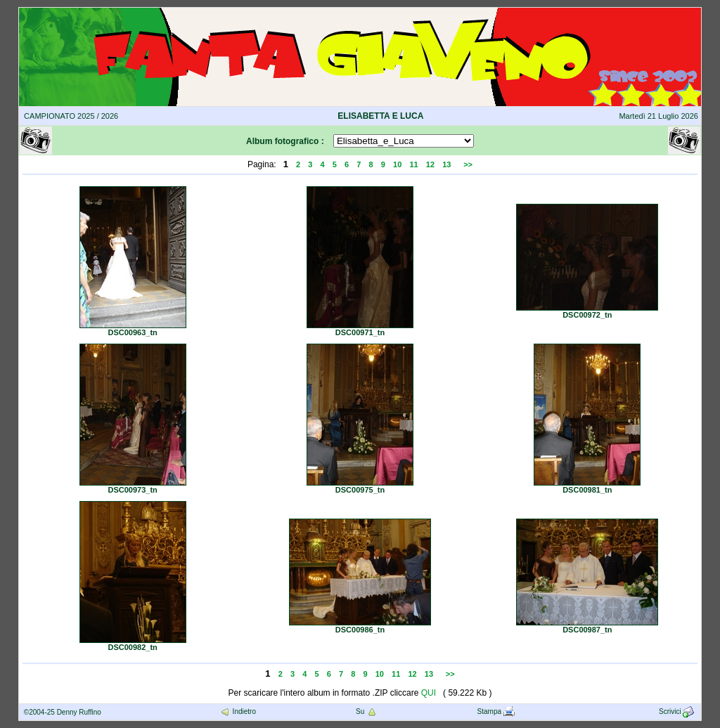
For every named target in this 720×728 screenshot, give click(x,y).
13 (446, 164)
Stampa (496, 711)
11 (413, 164)
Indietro (238, 711)
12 (430, 164)
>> (468, 164)
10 (397, 164)
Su (367, 711)
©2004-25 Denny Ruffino (63, 712)
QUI (429, 693)
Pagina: (262, 164)
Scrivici (677, 711)
